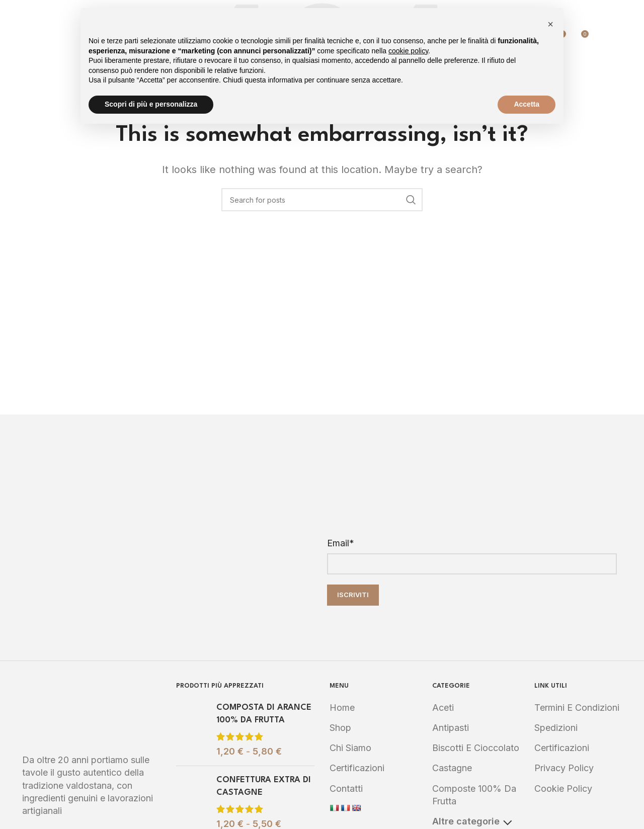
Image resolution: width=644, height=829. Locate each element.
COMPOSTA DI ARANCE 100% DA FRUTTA (264, 714)
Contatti (346, 789)
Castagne (452, 768)
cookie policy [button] (408, 51)
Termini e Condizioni (577, 708)
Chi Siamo (350, 748)
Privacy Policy (564, 768)
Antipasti (451, 728)
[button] (550, 24)
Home (342, 708)
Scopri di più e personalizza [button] (151, 104)
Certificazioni (357, 768)
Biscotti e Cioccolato (476, 748)
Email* (341, 543)
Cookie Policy (563, 789)
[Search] (602, 38)
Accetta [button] (527, 104)
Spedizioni (556, 728)
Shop (340, 728)
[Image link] (92, 712)
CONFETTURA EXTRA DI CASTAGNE (264, 786)
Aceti (443, 708)
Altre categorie (472, 821)
